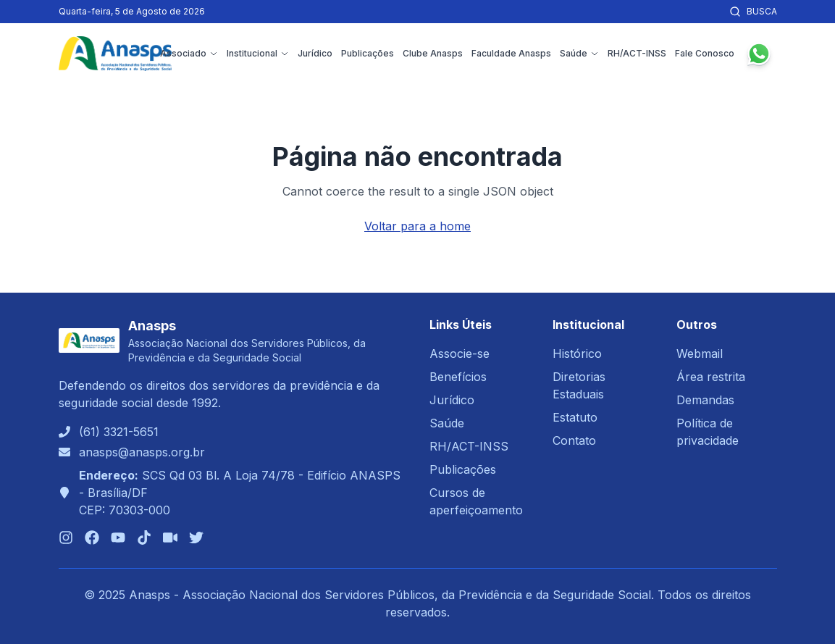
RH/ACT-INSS (637, 53)
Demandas (705, 400)
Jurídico (315, 53)
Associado (189, 53)
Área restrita (711, 377)
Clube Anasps (433, 53)
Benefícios (458, 377)
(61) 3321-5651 (119, 432)
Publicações (368, 53)
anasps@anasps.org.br (142, 452)
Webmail (700, 354)
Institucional (258, 53)
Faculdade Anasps (511, 53)
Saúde (579, 53)
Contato (574, 440)
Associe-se (460, 354)
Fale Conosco (705, 53)
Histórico (577, 354)
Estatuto (575, 417)
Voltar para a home (417, 226)
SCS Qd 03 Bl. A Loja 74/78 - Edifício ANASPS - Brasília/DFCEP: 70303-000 (240, 493)
